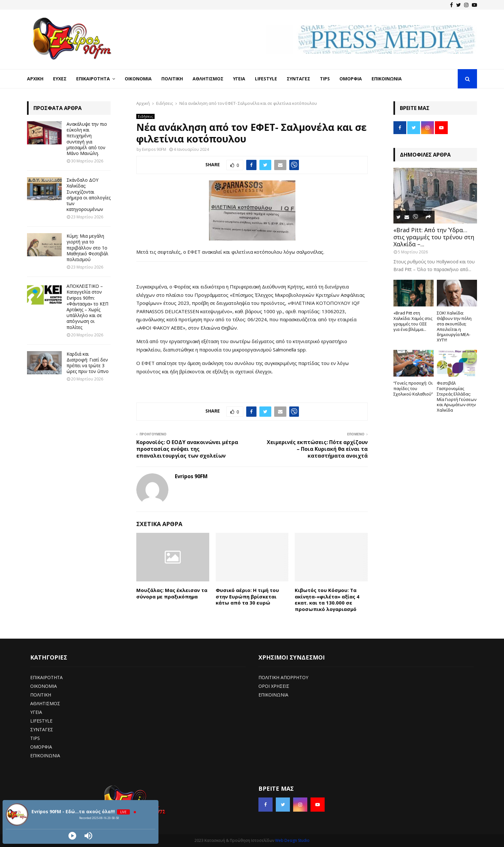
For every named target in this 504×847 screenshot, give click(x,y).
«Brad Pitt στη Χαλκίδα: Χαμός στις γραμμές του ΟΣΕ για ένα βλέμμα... (413, 321)
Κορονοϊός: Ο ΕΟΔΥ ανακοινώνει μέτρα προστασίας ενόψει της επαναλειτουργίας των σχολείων (187, 449)
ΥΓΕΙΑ (36, 712)
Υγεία (239, 79)
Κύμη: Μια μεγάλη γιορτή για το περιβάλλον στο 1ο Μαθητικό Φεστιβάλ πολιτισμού (87, 248)
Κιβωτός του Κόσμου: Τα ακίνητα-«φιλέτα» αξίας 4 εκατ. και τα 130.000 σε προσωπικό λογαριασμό (327, 600)
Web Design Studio (292, 840)
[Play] (72, 836)
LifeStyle (266, 79)
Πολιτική (172, 79)
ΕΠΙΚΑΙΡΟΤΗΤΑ (46, 677)
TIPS (35, 738)
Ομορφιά (351, 79)
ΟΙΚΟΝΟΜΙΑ (44, 686)
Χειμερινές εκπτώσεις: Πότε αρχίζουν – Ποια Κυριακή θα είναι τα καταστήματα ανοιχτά (317, 449)
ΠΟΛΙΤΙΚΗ (41, 695)
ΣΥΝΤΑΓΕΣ (42, 729)
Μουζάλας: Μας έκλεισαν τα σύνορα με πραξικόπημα (172, 593)
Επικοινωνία (387, 79)
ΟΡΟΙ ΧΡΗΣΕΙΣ (274, 686)
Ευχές (60, 79)
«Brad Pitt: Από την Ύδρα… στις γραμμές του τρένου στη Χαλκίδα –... (434, 237)
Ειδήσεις (145, 116)
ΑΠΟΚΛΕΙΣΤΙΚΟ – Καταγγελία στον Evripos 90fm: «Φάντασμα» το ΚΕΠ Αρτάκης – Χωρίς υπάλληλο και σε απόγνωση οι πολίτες (87, 306)
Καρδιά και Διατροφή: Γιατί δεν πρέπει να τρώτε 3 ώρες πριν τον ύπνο (88, 363)
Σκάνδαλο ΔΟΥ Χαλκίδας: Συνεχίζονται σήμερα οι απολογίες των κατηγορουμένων (89, 195)
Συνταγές (298, 79)
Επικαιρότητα (93, 79)
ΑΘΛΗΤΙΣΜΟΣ (45, 703)
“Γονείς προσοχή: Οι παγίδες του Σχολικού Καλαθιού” (413, 388)
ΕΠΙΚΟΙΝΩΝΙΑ (45, 756)
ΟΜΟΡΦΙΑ (41, 747)
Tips (325, 79)
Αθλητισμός (208, 79)
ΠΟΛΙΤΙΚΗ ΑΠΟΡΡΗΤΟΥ (283, 677)
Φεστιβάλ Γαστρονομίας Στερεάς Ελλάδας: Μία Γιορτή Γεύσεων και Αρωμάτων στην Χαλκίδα (457, 396)
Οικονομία (138, 79)
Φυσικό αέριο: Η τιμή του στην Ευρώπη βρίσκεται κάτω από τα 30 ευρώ (247, 596)
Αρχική (35, 79)
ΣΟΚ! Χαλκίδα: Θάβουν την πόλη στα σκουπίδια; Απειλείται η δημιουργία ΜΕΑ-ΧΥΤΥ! (454, 326)
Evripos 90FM (154, 149)
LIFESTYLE (41, 721)
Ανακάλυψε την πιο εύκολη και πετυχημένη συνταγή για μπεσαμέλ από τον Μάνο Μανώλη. (87, 139)
